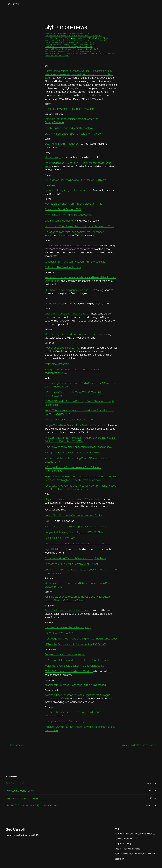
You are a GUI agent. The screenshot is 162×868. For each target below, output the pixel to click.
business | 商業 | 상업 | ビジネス (80, 33)
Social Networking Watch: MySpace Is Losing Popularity (75, 558)
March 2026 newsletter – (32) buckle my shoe (31, 805)
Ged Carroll (12, 4)
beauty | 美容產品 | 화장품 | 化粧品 (56, 33)
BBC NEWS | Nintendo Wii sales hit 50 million (69, 671)
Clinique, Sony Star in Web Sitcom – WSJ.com (69, 109)
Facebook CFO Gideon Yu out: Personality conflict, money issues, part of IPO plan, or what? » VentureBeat (81, 487)
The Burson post (15, 783)
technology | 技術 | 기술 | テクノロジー (88, 51)
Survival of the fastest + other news (137, 745)
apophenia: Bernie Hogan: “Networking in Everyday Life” (75, 262)
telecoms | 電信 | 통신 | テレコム (56, 53)
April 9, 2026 (152, 791)
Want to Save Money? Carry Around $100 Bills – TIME (73, 204)
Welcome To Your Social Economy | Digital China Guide (74, 666)
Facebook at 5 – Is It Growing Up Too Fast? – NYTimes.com (76, 527)
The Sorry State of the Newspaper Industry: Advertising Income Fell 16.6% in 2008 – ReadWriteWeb (80, 439)
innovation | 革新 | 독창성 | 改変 (55, 42)
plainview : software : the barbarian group (68, 627)
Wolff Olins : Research (57, 364)
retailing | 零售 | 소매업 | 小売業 (82, 47)
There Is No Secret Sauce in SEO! (63, 209)
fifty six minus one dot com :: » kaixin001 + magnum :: (73, 499)
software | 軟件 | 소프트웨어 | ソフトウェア (59, 51)
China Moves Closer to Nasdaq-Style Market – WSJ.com (75, 180)
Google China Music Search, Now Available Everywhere (75, 425)
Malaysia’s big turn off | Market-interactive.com (70, 334)
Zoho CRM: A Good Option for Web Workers (69, 215)
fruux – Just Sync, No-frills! (59, 633)
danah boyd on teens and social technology (69, 128)
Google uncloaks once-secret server (65, 654)
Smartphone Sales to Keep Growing (64, 721)
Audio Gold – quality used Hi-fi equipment (68, 610)
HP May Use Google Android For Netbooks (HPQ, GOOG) (75, 644)
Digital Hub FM (53, 549)
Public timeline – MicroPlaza (60, 538)
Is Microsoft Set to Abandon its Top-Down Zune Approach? (77, 660)
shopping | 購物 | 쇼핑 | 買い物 (88, 49)
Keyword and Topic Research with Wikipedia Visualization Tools (79, 226)
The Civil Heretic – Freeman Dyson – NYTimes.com (72, 245)
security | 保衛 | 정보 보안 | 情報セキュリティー (61, 49)
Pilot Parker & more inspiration (22, 798)
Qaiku (48, 521)
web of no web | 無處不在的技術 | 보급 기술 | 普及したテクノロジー (91, 53)
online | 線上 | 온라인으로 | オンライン (58, 47)
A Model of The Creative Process (63, 267)
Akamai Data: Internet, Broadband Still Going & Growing (75, 685)
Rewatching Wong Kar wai (20, 791)
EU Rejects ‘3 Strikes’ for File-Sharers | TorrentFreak (73, 453)
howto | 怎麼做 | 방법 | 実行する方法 (77, 40)
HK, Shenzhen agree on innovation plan (66, 290)
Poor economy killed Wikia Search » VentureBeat (71, 564)
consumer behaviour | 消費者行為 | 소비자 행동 (61, 36)
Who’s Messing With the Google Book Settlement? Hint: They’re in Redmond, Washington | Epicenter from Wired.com (81, 478)
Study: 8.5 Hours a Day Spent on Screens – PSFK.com (74, 134)
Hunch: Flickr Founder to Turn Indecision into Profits (73, 515)
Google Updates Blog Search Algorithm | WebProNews (75, 532)
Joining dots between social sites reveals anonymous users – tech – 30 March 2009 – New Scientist (78, 598)
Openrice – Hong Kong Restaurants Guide (68, 190)
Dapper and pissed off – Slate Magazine (67, 314)
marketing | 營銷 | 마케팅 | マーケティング (59, 45)
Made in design (53, 157)
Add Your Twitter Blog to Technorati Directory (70, 420)
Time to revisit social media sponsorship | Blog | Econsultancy (78, 447)
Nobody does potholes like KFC (62, 348)
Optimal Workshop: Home (59, 221)
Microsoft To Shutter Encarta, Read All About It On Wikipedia (78, 543)
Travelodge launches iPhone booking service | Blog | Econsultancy (81, 639)
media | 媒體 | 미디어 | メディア (85, 45)
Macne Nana (52, 304)
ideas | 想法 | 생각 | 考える (99, 40)
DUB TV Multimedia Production (62, 144)
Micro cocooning (17, 745)
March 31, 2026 (151, 805)
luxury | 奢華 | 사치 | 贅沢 (88, 42)
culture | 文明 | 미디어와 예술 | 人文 (90, 36)
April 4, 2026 (152, 798)
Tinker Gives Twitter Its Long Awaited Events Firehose (74, 232)
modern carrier (97, 95)
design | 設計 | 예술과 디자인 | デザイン (58, 38)
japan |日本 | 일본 (73, 42)
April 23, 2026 (152, 783)
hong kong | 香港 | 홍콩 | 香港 (54, 40)
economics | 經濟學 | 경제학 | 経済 (84, 38)
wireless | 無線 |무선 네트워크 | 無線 (57, 56)
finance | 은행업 (102, 38)
